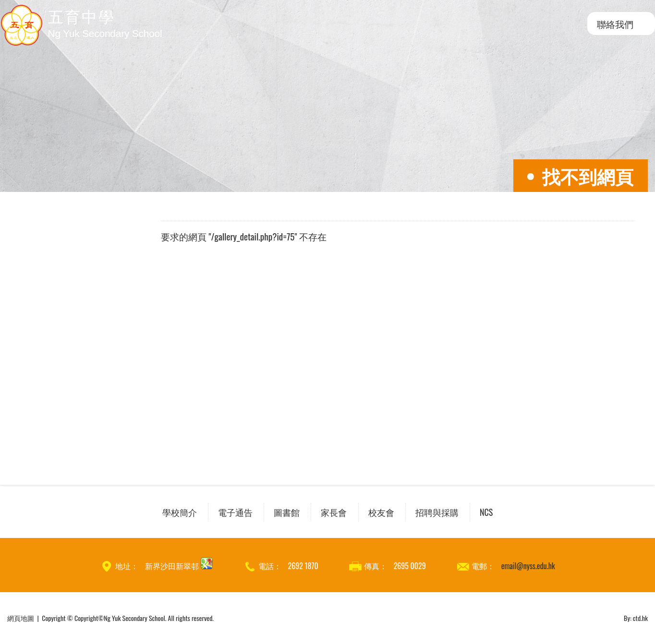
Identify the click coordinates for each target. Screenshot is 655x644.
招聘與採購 (437, 512)
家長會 (334, 512)
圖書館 (287, 512)
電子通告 (235, 512)
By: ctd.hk (636, 618)
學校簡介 (180, 512)
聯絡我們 (615, 24)
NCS (486, 512)
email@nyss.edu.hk (528, 566)
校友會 (381, 512)
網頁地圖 (21, 618)
